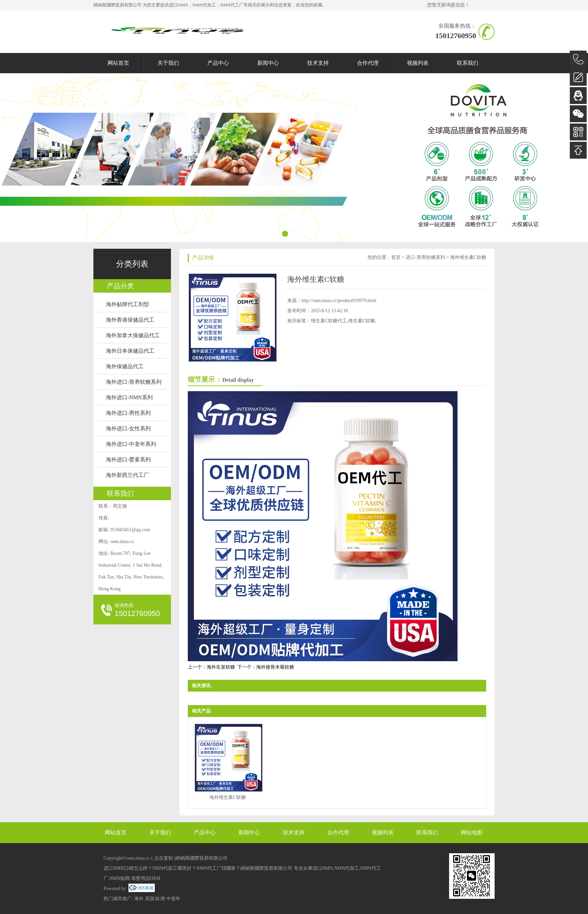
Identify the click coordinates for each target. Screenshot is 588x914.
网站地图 (472, 832)
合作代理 (368, 63)
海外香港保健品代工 (130, 320)
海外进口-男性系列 (128, 413)
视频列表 (418, 63)
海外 (139, 899)
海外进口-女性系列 (128, 428)
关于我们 (168, 63)
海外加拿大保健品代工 (133, 335)
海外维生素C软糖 (468, 257)
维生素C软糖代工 (329, 321)
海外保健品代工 (125, 366)
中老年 (173, 899)
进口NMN (178, 5)
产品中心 (218, 63)
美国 (150, 899)
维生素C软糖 (362, 321)
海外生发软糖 (221, 667)
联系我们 (468, 63)
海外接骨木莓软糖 (275, 667)
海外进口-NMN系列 (129, 397)
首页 (396, 257)
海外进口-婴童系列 (128, 460)
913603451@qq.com (130, 530)
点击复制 (164, 858)
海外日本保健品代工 (130, 351)
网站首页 (118, 63)
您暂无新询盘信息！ (448, 5)
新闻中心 (268, 63)
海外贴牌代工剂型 (127, 304)
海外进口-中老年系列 (131, 444)
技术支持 (318, 63)
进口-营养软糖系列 (425, 257)
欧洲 (160, 899)
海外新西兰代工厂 (127, 475)
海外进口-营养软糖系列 (134, 382)
